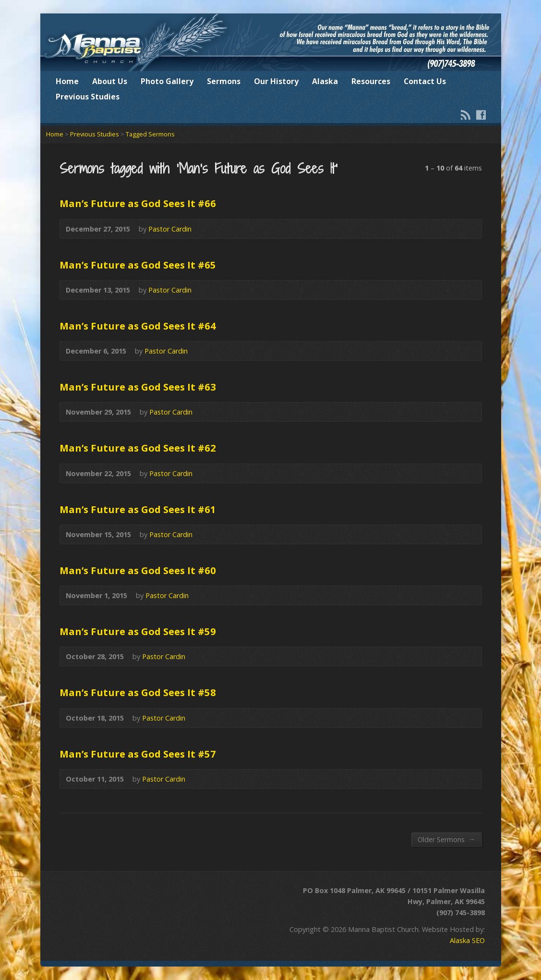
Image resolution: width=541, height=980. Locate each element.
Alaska (325, 81)
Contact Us (425, 81)
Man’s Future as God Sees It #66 (138, 203)
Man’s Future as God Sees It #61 (138, 509)
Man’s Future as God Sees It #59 (138, 631)
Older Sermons (446, 839)
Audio (469, 229)
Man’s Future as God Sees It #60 (138, 570)
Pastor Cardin (170, 229)
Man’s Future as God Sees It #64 (138, 326)
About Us (110, 81)
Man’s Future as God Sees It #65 (138, 265)
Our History (276, 81)
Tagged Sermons (150, 134)
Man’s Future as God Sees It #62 (138, 448)
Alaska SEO (467, 940)
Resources (371, 81)
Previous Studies (88, 97)
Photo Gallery (167, 81)
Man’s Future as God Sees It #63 (138, 387)
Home (67, 81)
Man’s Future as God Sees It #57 (138, 754)
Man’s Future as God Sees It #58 (138, 692)
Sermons (224, 81)
